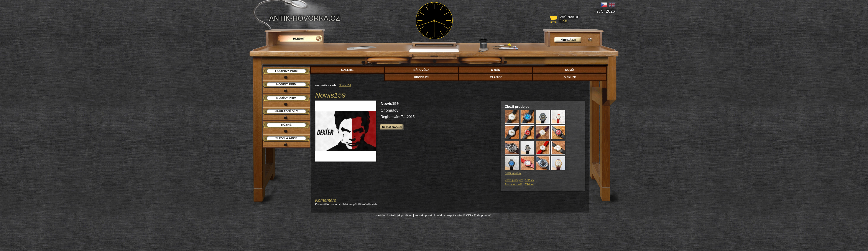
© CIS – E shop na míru (478, 215)
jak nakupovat (423, 215)
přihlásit (568, 40)
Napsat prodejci (392, 127)
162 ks (529, 180)
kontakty (439, 215)
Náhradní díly (286, 111)
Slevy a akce (286, 138)
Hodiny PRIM (286, 84)
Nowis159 (345, 85)
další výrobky (513, 173)
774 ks (529, 184)
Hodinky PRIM (286, 71)
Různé (286, 125)
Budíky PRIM (286, 98)
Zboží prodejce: (514, 180)
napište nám (455, 215)
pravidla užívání (385, 215)
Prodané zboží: (514, 185)
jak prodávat (405, 215)
